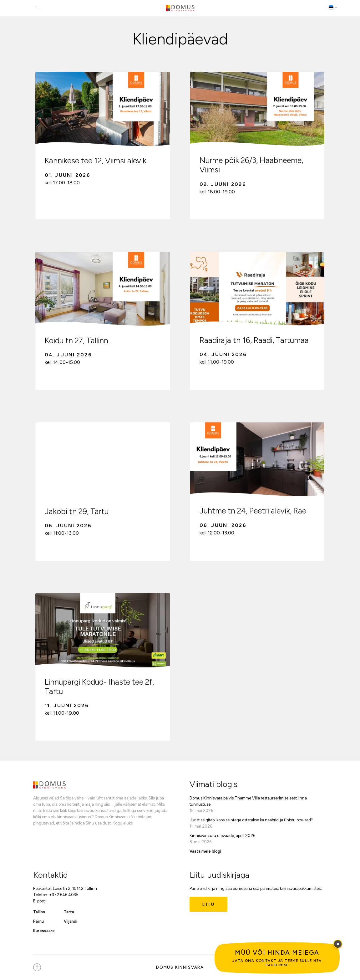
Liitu (208, 904)
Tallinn (39, 912)
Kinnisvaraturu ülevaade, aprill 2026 (222, 836)
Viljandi (71, 921)
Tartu (69, 912)
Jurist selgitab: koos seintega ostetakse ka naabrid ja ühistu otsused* (251, 820)
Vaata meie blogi (205, 851)
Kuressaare (44, 931)
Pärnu (38, 921)
